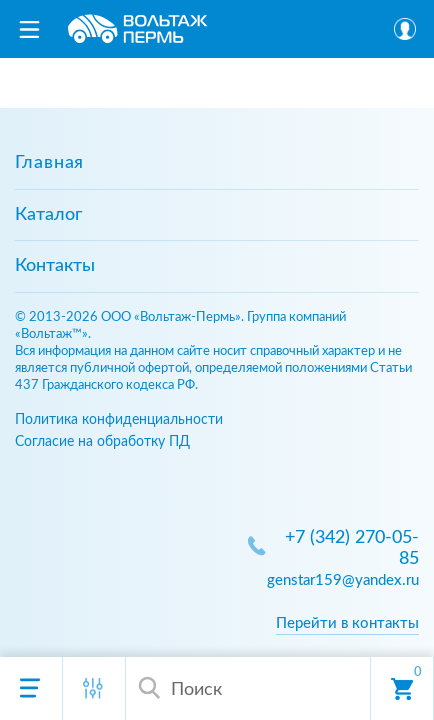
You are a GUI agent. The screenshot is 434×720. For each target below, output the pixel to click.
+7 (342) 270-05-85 (352, 548)
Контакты (55, 266)
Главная (49, 163)
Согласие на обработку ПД (102, 441)
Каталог (48, 215)
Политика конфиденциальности (119, 419)
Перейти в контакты (347, 623)
